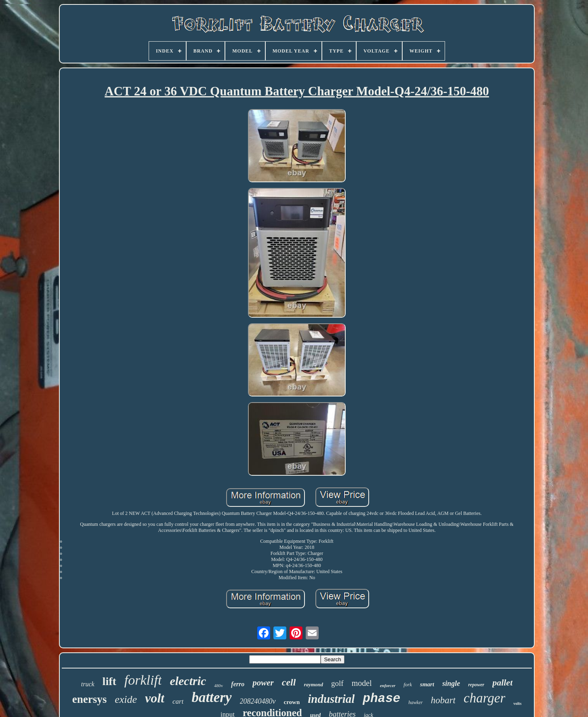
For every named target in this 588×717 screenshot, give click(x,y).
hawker (415, 702)
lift (109, 681)
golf (337, 683)
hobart (443, 700)
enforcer (388, 685)
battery (211, 697)
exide (126, 699)
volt (155, 698)
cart (178, 701)
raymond (313, 684)
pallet (502, 682)
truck (88, 684)
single (451, 683)
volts (517, 703)
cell (289, 682)
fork (408, 684)
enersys (89, 699)
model (362, 683)
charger (484, 698)
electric (188, 681)
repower (476, 685)
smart (427, 684)
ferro (238, 684)
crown (292, 702)
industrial (331, 699)
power (263, 683)
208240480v (258, 701)
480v (218, 685)
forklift (143, 680)
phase (381, 699)
